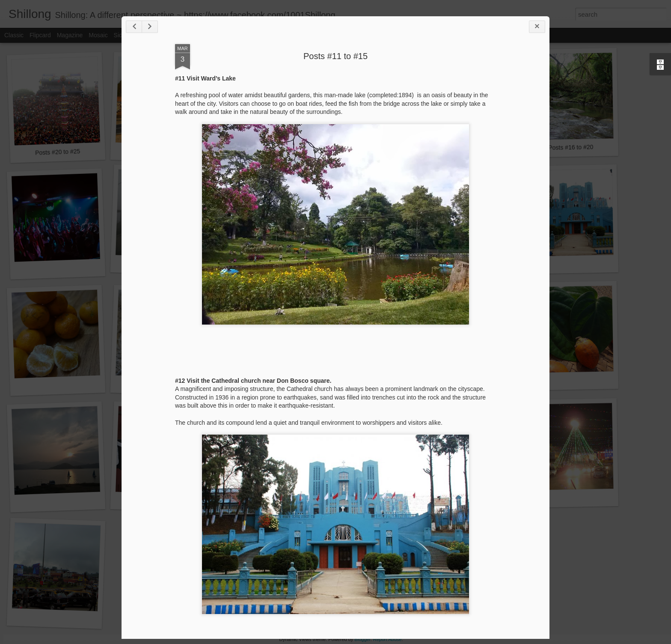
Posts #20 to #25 (58, 152)
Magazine (70, 35)
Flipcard (40, 35)
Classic (14, 35)
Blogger (362, 639)
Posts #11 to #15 (335, 56)
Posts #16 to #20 (571, 147)
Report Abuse (387, 639)
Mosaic (98, 35)
